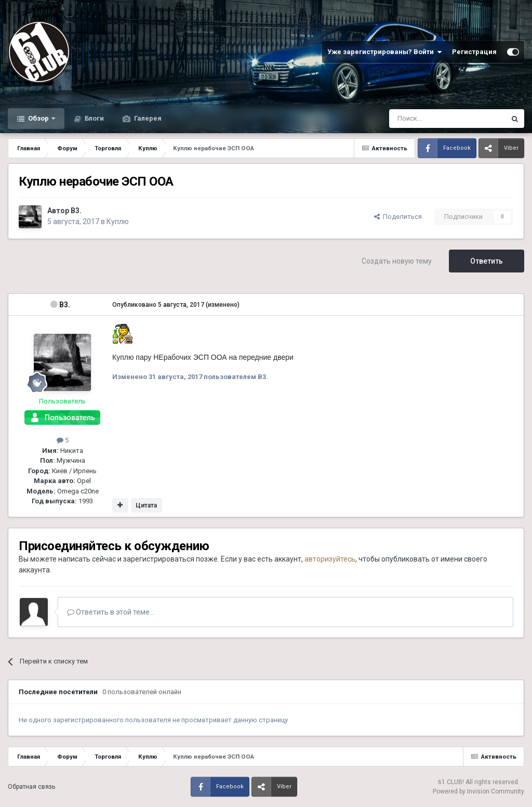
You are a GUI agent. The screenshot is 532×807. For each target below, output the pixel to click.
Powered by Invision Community (478, 791)
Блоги (94, 118)
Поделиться (398, 217)
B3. (76, 211)
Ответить (487, 261)
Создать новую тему (397, 261)
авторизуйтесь (330, 559)
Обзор (38, 118)
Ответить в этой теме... (111, 612)
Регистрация (474, 52)
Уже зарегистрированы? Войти (384, 52)
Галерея (147, 118)
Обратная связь (31, 787)
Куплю (118, 222)
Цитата (146, 505)
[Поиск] (424, 119)
